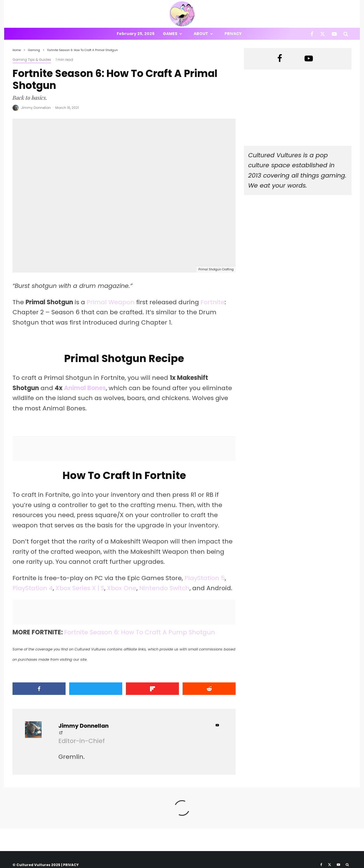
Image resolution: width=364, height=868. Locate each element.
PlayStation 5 (205, 578)
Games (170, 34)
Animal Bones (85, 388)
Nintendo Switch (164, 588)
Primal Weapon (111, 302)
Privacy (233, 34)
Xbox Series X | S (80, 588)
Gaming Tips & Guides (32, 60)
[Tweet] (96, 689)
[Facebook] (312, 34)
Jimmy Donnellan (36, 108)
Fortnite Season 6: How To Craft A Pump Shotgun (140, 632)
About (201, 34)
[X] (323, 34)
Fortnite (213, 302)
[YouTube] (334, 34)
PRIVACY (71, 865)
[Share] (39, 689)
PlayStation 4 (33, 588)
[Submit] (209, 689)
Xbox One (122, 588)
